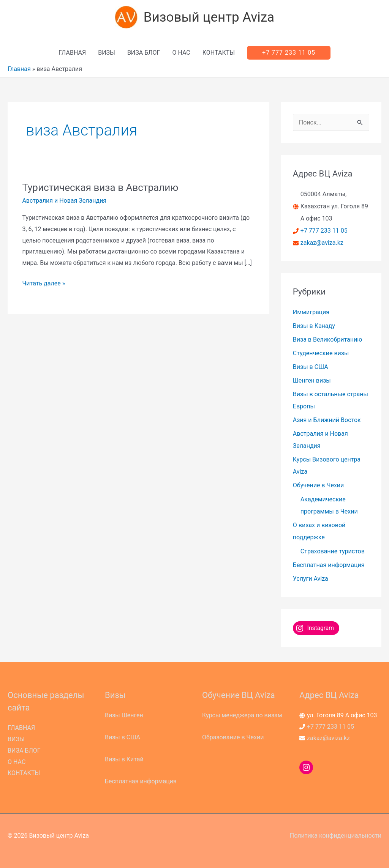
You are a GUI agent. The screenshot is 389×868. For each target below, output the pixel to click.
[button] (289, 53)
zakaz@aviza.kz (322, 243)
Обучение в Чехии (319, 485)
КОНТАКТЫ (219, 53)
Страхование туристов (333, 551)
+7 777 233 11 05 (324, 231)
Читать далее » (43, 284)
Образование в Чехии (233, 737)
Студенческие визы (321, 353)
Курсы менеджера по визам (242, 715)
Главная (19, 69)
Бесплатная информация (329, 565)
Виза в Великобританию (327, 339)
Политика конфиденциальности (336, 836)
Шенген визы (312, 380)
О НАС (181, 53)
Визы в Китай (124, 759)
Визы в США (311, 367)
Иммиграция (311, 312)
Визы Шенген (124, 715)
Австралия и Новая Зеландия (64, 201)
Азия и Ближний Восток (327, 420)
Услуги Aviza (311, 579)
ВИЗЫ (107, 53)
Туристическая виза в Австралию (100, 187)
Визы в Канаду (314, 326)
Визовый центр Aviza (209, 17)
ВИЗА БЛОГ (144, 53)
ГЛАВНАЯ (72, 53)
